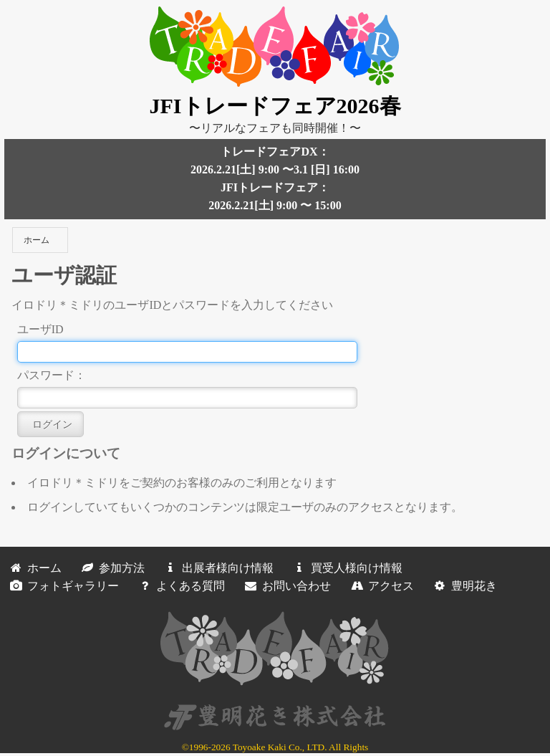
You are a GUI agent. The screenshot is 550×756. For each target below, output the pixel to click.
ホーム (37, 240)
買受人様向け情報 (345, 568)
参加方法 (110, 568)
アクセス (380, 586)
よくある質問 (179, 586)
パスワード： (52, 375)
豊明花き (463, 586)
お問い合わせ (285, 586)
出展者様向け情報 (216, 568)
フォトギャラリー (62, 586)
